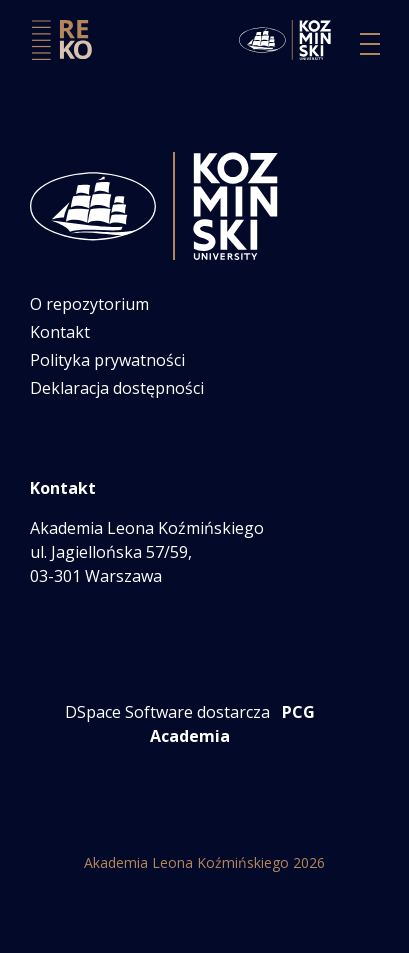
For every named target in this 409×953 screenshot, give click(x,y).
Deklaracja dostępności (117, 388)
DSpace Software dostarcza (167, 712)
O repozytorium (89, 304)
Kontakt (60, 332)
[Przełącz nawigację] (370, 44)
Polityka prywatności (107, 360)
